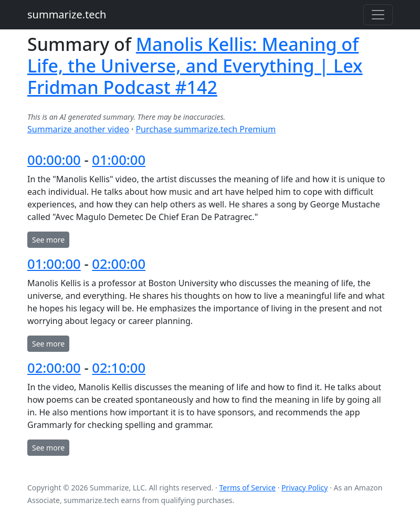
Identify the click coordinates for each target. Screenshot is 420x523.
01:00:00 (119, 160)
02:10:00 (119, 368)
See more (48, 240)
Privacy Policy (304, 488)
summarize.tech (67, 14)
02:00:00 (119, 264)
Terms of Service (247, 488)
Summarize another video (78, 129)
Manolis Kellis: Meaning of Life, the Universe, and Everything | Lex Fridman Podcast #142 (195, 66)
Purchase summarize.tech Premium (206, 129)
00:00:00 (54, 160)
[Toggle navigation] (378, 15)
